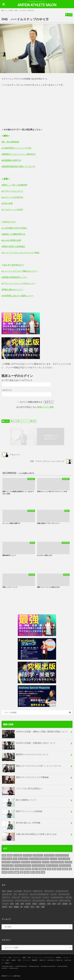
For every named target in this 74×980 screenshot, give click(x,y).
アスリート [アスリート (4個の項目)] (27, 855)
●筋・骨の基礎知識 (10, 142)
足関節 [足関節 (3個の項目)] (27, 872)
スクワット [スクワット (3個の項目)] (6, 862)
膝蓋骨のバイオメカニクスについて (25, 755)
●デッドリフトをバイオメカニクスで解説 (21, 252)
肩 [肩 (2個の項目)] (70, 869)
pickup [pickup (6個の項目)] (10, 855)
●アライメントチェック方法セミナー (19, 283)
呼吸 (19, 960)
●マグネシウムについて (12, 191)
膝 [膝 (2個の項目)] (21, 872)
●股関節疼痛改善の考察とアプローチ (19, 166)
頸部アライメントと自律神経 (22, 812)
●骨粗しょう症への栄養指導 (14, 185)
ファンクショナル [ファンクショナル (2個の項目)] (39, 866)
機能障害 (35, 960)
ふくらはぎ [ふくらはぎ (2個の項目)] (18, 855)
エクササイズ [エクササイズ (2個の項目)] (7, 859)
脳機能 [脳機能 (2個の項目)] (16, 872)
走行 (10, 957)
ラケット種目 (5, 960)
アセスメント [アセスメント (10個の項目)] (38, 855)
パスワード (7, 390)
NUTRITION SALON (21, 966)
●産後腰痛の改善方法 (11, 160)
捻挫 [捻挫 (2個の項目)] (54, 869)
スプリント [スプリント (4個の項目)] (26, 862)
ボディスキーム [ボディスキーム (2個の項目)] (65, 866)
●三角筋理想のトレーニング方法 (16, 148)
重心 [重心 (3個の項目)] (33, 872)
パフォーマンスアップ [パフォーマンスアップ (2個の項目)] (23, 866)
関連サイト (9, 963)
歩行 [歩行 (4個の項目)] (59, 869)
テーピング (26, 960)
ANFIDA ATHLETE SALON (37, 5)
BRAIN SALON (14, 968)
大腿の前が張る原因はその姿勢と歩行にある (29, 835)
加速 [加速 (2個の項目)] (17, 869)
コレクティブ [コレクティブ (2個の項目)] (23, 859)
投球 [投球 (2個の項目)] (49, 869)
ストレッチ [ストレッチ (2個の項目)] (16, 862)
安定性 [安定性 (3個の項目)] (28, 869)
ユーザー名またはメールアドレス (17, 380)
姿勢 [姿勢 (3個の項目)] (22, 869)
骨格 (34, 421)
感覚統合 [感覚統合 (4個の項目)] (42, 869)
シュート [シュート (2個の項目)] (53, 859)
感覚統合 (59, 957)
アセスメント (24, 421)
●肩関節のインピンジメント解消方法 (19, 154)
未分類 (6, 421)
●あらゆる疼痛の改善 (11, 240)
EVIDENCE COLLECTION (48, 966)
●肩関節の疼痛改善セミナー (14, 277)
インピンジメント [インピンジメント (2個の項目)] (62, 855)
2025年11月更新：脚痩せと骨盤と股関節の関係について (35, 733)
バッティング (37, 957)
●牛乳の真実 (7, 203)
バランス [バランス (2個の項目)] (68, 862)
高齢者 (14, 960)
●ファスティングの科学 (12, 209)
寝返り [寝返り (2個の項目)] (35, 869)
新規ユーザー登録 (45, 407)
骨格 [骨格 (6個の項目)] (38, 872)
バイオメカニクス (48, 957)
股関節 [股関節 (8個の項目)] (65, 869)
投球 (29, 957)
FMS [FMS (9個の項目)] (4, 855)
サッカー (66, 957)
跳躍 (24, 957)
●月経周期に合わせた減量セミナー (18, 296)
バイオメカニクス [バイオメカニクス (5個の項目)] (57, 862)
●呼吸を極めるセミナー (12, 289)
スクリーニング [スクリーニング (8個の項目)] (64, 859)
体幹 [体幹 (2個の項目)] (12, 869)
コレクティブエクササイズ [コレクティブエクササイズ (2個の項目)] (39, 859)
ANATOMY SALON (8, 966)
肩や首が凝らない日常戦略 (21, 824)
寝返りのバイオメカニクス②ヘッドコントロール (31, 767)
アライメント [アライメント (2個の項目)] (49, 855)
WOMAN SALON (34, 966)
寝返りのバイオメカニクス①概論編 (25, 778)
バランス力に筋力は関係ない (22, 789)
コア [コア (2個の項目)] (15, 859)
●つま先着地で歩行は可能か (14, 228)
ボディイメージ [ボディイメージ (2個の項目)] (52, 866)
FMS (14, 421)
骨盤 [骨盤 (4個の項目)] (43, 872)
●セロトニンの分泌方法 (12, 197)
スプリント (17, 957)
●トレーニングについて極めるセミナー (20, 271)
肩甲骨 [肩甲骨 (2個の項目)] (5, 872)
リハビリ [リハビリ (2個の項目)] (5, 869)
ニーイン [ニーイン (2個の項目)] (46, 862)
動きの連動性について (19, 801)
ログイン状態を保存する (31, 402)
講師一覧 (42, 960)
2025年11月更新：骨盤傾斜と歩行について (29, 744)
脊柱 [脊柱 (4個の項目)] (10, 872)
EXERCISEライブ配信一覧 (55, 960)
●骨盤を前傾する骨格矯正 (13, 246)
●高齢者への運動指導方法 (13, 234)
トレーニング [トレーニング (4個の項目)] (36, 862)
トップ (4, 957)
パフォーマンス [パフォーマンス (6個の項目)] (8, 866)
